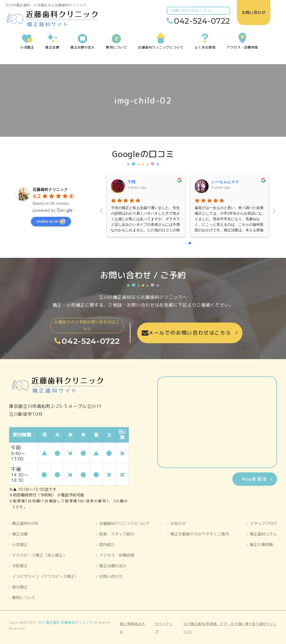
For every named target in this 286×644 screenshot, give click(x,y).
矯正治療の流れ (113, 566)
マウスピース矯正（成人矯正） (39, 555)
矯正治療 (20, 534)
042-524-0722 (205, 21)
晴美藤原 (219, 182)
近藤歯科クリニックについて (125, 523)
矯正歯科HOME (25, 523)
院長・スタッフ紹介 (117, 534)
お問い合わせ (111, 576)
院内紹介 (107, 545)
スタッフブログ (263, 523)
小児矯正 (20, 545)
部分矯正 (20, 587)
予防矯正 (20, 566)
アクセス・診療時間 (117, 555)
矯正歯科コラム (263, 534)
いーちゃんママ (141, 182)
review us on (51, 222)
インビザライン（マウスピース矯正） (45, 576)
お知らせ (178, 523)
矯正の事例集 (261, 545)
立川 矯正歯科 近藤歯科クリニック (65, 622)
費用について (24, 598)
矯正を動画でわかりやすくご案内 (200, 534)
